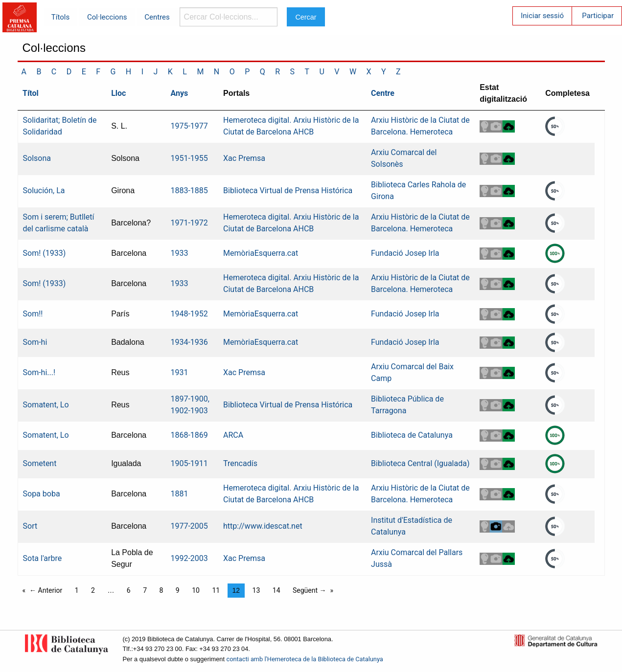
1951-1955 (189, 158)
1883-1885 (189, 190)
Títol (31, 93)
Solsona (37, 158)
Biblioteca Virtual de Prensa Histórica (288, 190)
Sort (30, 526)
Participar (598, 16)
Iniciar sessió (542, 16)
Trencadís (240, 463)
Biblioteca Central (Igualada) (420, 463)
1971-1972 (189, 223)
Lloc (118, 93)
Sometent (40, 463)
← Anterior (46, 590)
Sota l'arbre (43, 558)
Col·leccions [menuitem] (107, 17)
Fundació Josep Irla (405, 253)
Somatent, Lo (46, 405)
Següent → (310, 590)
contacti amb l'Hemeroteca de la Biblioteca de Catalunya (305, 659)
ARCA (233, 435)
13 (256, 590)
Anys (179, 93)
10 (196, 590)
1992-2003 (189, 558)
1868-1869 (189, 435)
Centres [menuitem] (157, 17)
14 (276, 590)
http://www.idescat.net (263, 526)
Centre (383, 93)
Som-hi (35, 342)
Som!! (33, 314)
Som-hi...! (39, 372)
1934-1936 (189, 342)
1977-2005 (189, 526)
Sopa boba (42, 494)
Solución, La (44, 190)
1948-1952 (189, 314)
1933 (179, 253)
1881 (179, 494)
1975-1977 (189, 126)
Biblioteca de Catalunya (412, 435)
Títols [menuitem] (60, 17)
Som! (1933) (45, 253)
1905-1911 (189, 463)
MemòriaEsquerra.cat (261, 253)
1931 (179, 372)
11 (216, 590)
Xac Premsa (244, 158)
